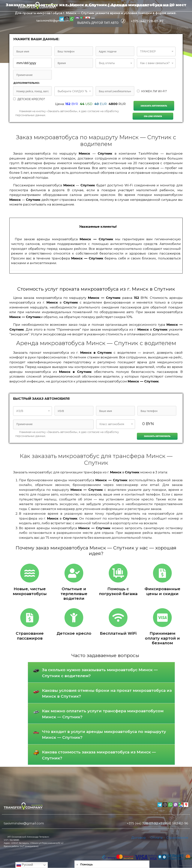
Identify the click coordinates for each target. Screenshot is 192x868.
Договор (139, 838)
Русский (25, 865)
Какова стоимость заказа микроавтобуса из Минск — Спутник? (99, 755)
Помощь (87, 864)
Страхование (177, 838)
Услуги (94, 6)
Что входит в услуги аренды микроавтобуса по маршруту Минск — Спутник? (104, 735)
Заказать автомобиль (154, 106)
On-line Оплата (153, 116)
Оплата (156, 838)
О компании (117, 6)
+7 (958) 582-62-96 (173, 823)
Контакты (164, 6)
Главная (70, 6)
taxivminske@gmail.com (53, 21)
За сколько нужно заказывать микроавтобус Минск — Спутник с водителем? (100, 673)
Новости (142, 6)
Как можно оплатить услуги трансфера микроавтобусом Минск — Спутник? (103, 714)
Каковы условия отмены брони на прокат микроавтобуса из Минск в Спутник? (107, 693)
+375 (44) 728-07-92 (147, 21)
